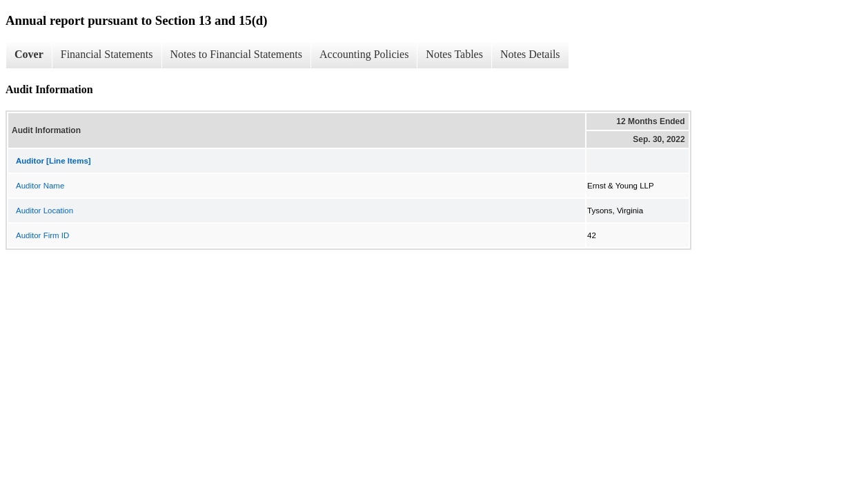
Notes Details (530, 54)
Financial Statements (107, 54)
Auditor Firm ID (42, 235)
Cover (29, 54)
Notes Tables (454, 54)
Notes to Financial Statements (237, 54)
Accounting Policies (364, 54)
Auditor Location (45, 211)
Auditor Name (40, 186)
